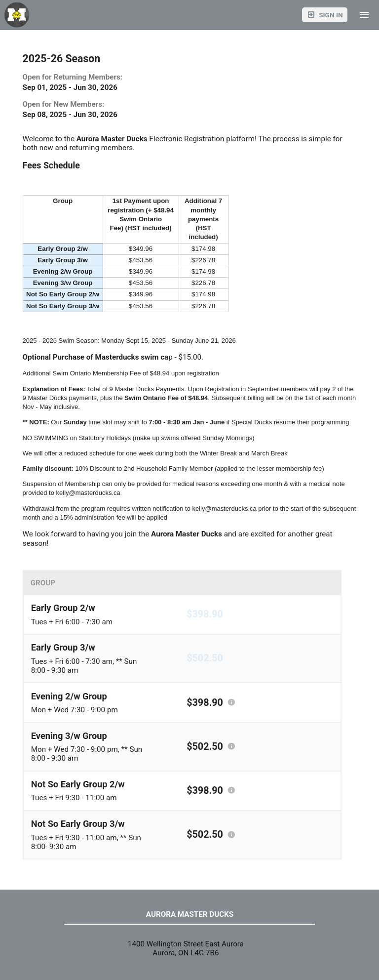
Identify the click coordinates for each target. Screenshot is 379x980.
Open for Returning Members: (73, 77)
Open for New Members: (64, 104)
